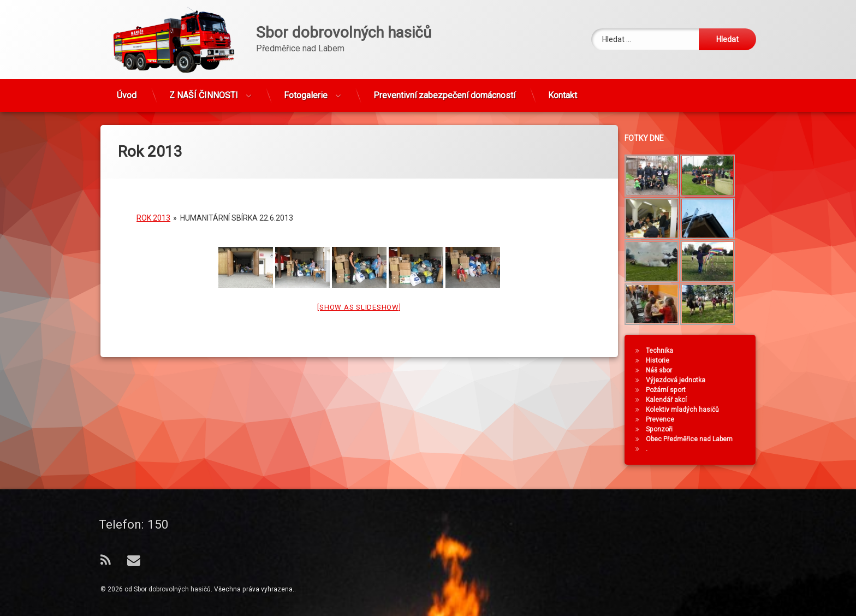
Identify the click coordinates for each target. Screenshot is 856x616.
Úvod (127, 91)
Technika (664, 351)
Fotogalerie (306, 91)
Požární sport (671, 390)
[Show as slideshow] (359, 298)
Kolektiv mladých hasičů (687, 410)
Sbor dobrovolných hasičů (172, 589)
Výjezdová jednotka (680, 380)
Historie (662, 360)
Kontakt (563, 91)
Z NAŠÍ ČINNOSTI (204, 91)
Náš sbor (664, 370)
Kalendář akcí (671, 400)
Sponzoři (664, 429)
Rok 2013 (153, 209)
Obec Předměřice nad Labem (694, 439)
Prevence (665, 419)
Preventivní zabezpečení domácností (444, 91)
